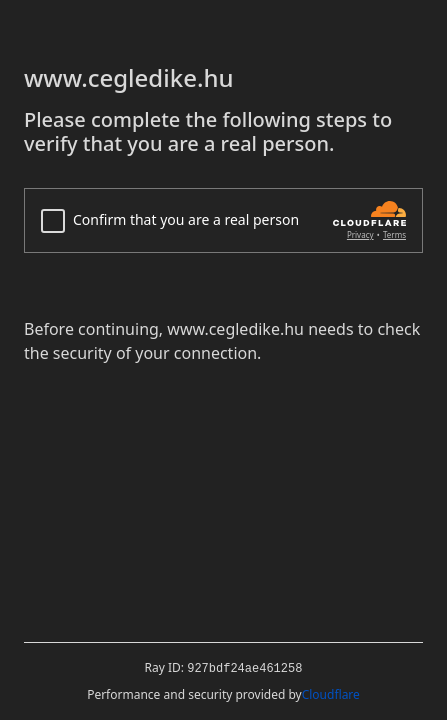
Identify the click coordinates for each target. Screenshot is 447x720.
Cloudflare (331, 694)
